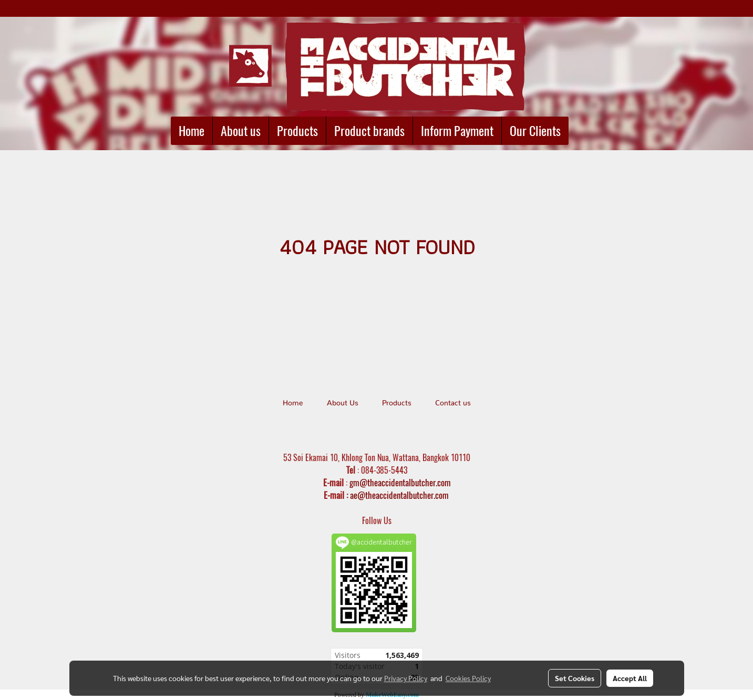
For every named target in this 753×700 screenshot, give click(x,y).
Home (192, 131)
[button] (578, 131)
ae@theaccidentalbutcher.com (399, 495)
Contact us (453, 403)
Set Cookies (575, 678)
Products (297, 131)
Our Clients (535, 131)
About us (241, 131)
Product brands (369, 131)
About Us (343, 403)
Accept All (630, 678)
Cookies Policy (468, 678)
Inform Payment (457, 131)
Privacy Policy (406, 678)
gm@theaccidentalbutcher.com (400, 483)
